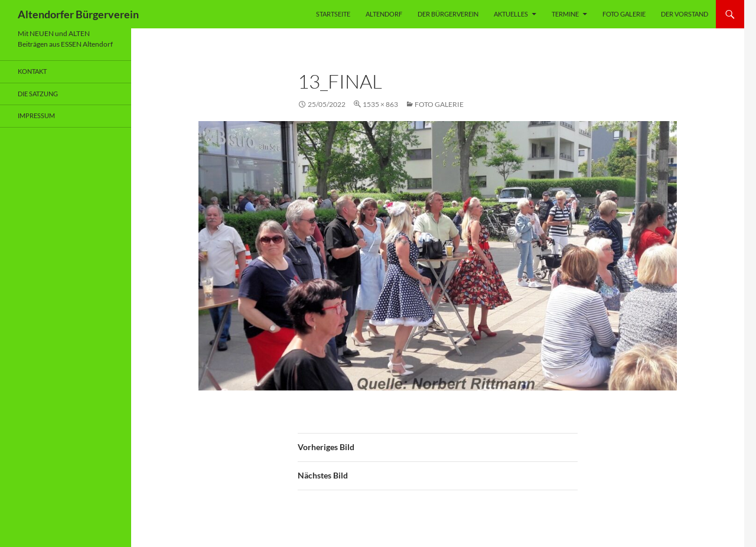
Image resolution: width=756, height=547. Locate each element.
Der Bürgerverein (448, 14)
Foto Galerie (624, 14)
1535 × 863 (380, 104)
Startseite (333, 14)
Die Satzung (38, 94)
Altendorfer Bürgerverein (78, 14)
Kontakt (32, 71)
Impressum (36, 115)
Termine (565, 14)
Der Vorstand (685, 14)
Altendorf (384, 14)
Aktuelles (511, 14)
